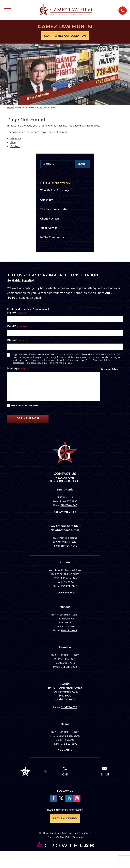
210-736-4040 (69, 506)
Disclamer (106, 369)
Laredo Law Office (65, 593)
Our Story (47, 200)
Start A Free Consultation (65, 36)
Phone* (17, 341)
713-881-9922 (69, 667)
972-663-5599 (69, 744)
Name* (17, 313)
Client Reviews (50, 219)
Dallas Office (65, 750)
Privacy (116, 369)
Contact (15, 147)
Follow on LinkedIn (69, 799)
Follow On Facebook (53, 799)
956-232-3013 (69, 586)
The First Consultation (55, 209)
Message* (19, 369)
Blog (13, 143)
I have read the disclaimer (25, 406)
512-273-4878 (69, 708)
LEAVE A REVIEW (65, 819)
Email (105, 774)
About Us (16, 139)
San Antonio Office (65, 512)
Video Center (49, 228)
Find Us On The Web (58, 838)
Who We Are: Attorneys (55, 191)
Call (65, 774)
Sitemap (78, 838)
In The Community (52, 237)
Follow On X (61, 799)
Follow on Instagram (77, 799)
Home (10, 108)
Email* (17, 327)
